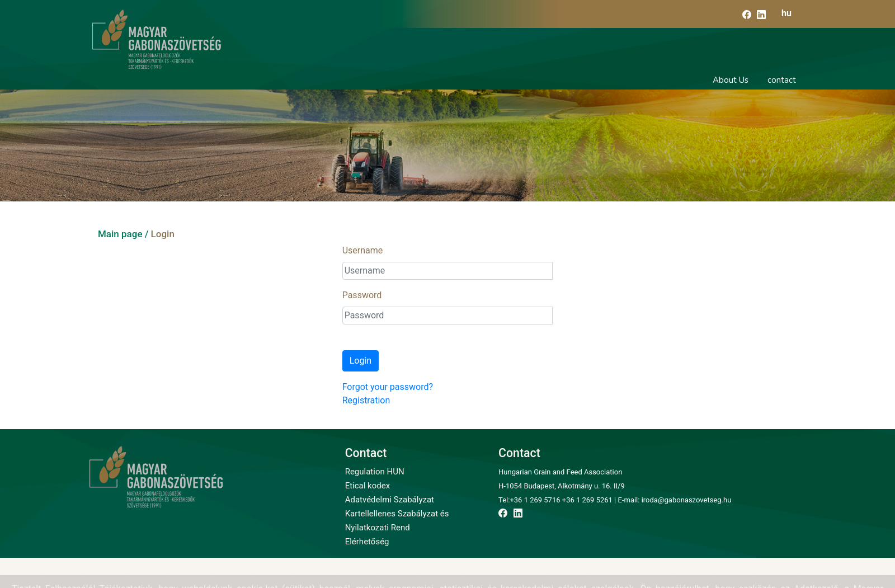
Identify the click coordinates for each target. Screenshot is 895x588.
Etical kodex (368, 486)
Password (362, 295)
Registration (366, 400)
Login (361, 361)
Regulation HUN (375, 472)
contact (782, 80)
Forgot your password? (388, 387)
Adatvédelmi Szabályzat (390, 500)
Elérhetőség (367, 542)
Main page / (123, 234)
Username (363, 250)
